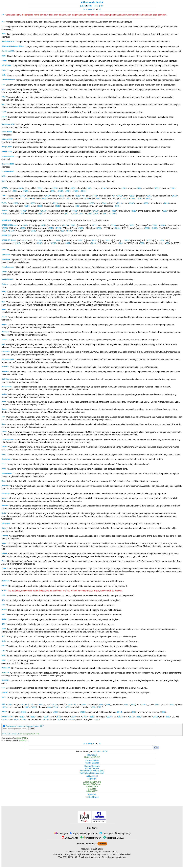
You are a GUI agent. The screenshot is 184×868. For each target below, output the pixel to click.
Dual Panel (92, 797)
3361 (21, 188)
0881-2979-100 (70, 857)
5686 (163, 225)
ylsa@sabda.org (92, 857)
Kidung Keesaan (92, 766)
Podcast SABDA (91, 838)
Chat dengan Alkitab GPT (30, 734)
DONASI (102, 844)
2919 (40, 188)
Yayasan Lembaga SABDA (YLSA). (82, 852)
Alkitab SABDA (22, 738)
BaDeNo (92, 789)
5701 (70, 231)
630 (15, 191)
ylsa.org (111, 857)
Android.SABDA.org (92, 784)
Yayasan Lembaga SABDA (84, 834)
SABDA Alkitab (70, 838)
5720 (73, 225)
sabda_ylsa (61, 834)
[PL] (96, 6)
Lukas (89, 9)
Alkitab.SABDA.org (92, 782)
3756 (73, 188)
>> (100, 9)
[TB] (89, 6)
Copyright (92, 779)
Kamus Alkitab (92, 761)
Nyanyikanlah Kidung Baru (92, 771)
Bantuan (92, 794)
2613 (124, 188)
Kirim (32, 729)
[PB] (101, 6)
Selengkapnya (123, 834)
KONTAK (80, 844)
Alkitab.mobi (92, 776)
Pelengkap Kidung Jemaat (92, 773)
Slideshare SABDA (114, 838)
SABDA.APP (92, 786)
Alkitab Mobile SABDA (92, 2)
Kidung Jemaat (92, 768)
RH (100, 751)
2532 (55, 188)
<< (84, 9)
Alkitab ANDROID (92, 757)
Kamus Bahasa (92, 763)
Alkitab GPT (24, 740)
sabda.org (121, 857)
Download (92, 755)
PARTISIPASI (91, 844)
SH (95, 751)
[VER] (83, 6)
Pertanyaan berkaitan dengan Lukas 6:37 (25, 726)
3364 (84, 705)
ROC (105, 751)
